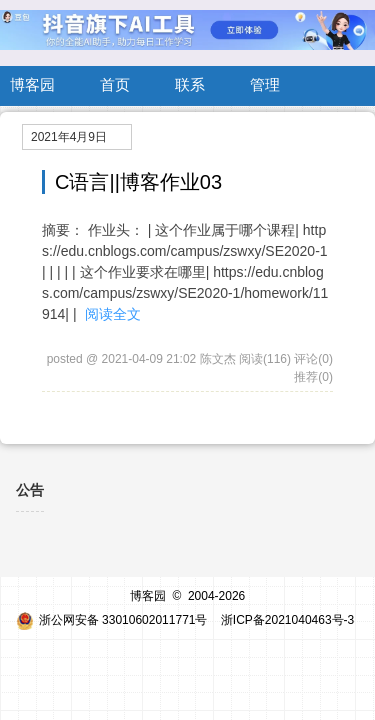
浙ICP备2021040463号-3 (287, 620)
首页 (115, 84)
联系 (190, 84)
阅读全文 (113, 314)
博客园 (32, 84)
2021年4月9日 (69, 137)
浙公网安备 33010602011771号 (112, 620)
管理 (265, 84)
